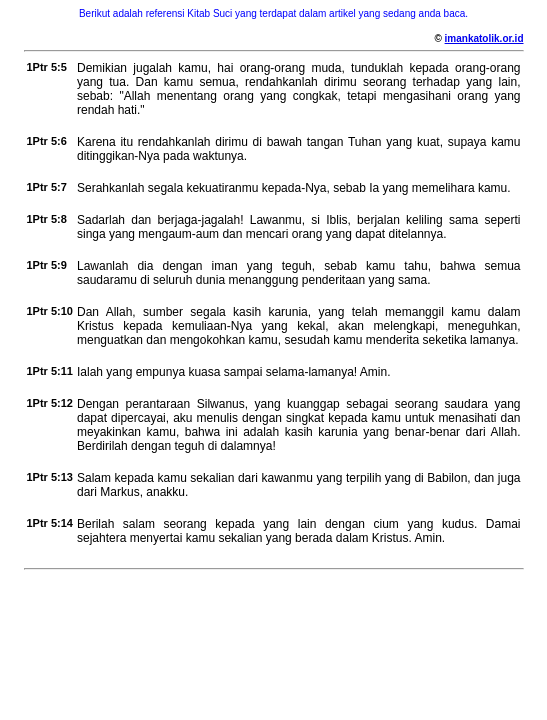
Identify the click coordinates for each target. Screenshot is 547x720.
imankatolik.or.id (484, 38)
